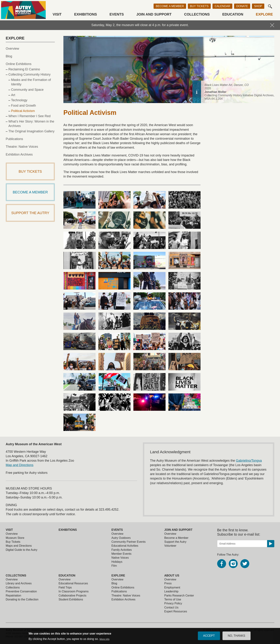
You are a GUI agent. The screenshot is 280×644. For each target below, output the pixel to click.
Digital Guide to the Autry (22, 550)
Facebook (222, 564)
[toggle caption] (270, 92)
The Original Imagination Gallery (31, 131)
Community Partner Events (128, 542)
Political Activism (23, 111)
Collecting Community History (29, 74)
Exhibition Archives (19, 154)
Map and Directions (20, 465)
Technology (19, 100)
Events (117, 14)
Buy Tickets (199, 6)
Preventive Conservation (21, 591)
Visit (57, 14)
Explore (264, 14)
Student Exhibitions (71, 599)
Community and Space (27, 90)
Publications (14, 139)
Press (168, 583)
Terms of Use (173, 599)
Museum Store (15, 538)
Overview (12, 49)
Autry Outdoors (121, 538)
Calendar (222, 6)
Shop (258, 6)
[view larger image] (79, 200)
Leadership (171, 591)
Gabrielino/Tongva (249, 461)
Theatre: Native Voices (22, 147)
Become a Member (170, 6)
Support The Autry (30, 213)
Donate (242, 6)
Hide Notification (272, 25)
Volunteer (170, 546)
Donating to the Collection (22, 599)
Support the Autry (175, 542)
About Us (172, 576)
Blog (9, 56)
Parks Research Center (179, 596)
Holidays (117, 562)
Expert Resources (176, 611)
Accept (209, 636)
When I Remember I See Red (29, 116)
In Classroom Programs (74, 591)
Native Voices (120, 558)
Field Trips (65, 587)
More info (104, 639)
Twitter (245, 564)
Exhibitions (86, 14)
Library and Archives (19, 583)
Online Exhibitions (19, 64)
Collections (197, 14)
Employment (172, 587)
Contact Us (171, 607)
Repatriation (13, 596)
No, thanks (237, 636)
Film (114, 566)
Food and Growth (23, 106)
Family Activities (122, 550)
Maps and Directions (19, 546)
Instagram (233, 564)
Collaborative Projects (72, 596)
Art (13, 95)
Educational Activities (125, 546)
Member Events (121, 554)
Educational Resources (73, 583)
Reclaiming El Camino (24, 69)
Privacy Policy (173, 603)
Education (233, 14)
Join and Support (154, 14)
